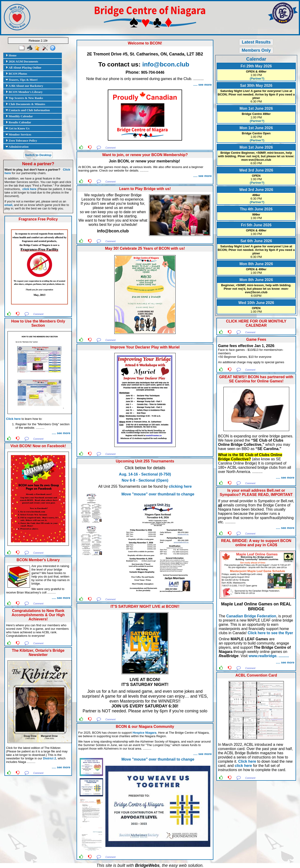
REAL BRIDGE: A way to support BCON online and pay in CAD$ (256, 543)
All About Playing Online (23, 68)
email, (9, 205)
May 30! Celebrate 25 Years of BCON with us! (145, 248)
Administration (17, 147)
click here (30, 189)
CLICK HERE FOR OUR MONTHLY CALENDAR (256, 323)
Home (11, 55)
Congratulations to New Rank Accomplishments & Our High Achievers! (38, 615)
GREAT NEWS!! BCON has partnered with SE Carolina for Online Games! (256, 379)
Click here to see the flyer (270, 633)
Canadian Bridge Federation (251, 616)
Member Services (18, 134)
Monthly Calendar (19, 116)
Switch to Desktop (38, 155)
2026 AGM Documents (22, 61)
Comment (38, 314)
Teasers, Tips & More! (22, 80)
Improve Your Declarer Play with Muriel (145, 347)
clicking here (180, 486)
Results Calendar (18, 122)
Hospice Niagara (144, 733)
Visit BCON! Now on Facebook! (38, 446)
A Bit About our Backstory (24, 86)
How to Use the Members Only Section (38, 323)
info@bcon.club (166, 64)
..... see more (61, 433)
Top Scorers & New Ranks (24, 98)
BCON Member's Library (24, 92)
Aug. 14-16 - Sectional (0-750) (145, 474)
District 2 (50, 758)
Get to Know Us (18, 128)
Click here (13, 419)
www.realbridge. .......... (269, 656)
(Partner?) (256, 79)
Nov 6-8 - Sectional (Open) (145, 480)
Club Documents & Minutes (25, 104)
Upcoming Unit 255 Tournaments (145, 461)
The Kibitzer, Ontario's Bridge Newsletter (38, 653)
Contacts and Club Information (28, 110)
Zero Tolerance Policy (21, 141)
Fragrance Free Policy (38, 219)
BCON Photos (16, 74)
